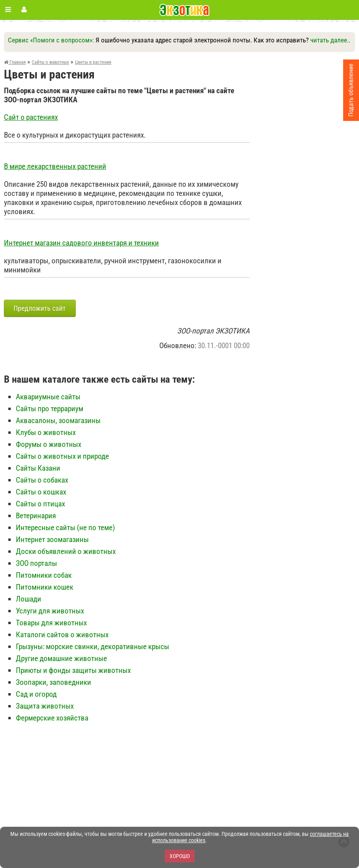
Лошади (29, 599)
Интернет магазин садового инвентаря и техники (81, 243)
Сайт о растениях (31, 117)
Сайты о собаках (42, 480)
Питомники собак (44, 575)
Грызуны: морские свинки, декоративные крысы (93, 647)
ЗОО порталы (36, 563)
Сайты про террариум (50, 409)
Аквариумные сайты (48, 397)
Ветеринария (36, 516)
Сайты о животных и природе (62, 456)
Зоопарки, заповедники (53, 682)
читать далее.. (330, 40)
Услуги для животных (50, 611)
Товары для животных (51, 623)
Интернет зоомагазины (52, 539)
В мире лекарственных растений (55, 167)
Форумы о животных (49, 444)
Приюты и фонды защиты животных (73, 670)
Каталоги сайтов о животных (62, 635)
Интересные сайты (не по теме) (65, 528)
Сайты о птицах (40, 504)
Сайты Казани (38, 468)
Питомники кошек (45, 587)
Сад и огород (36, 694)
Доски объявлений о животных (66, 551)
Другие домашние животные (61, 658)
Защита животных (45, 706)
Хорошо (180, 856)
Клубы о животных (46, 432)
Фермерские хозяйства (52, 718)
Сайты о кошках (41, 492)
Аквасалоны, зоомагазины (58, 421)
